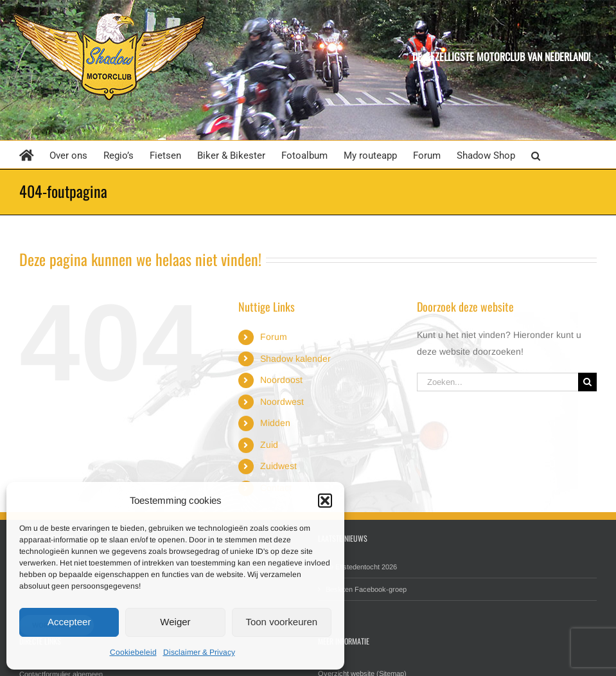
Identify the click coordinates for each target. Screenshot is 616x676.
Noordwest (282, 402)
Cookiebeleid (133, 652)
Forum (274, 337)
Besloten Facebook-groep (366, 589)
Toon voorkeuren (281, 622)
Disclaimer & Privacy (199, 652)
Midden (275, 423)
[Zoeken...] (497, 382)
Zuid (269, 445)
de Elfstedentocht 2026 (361, 567)
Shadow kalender (295, 359)
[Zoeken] (587, 382)
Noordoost (281, 380)
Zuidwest (278, 466)
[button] (325, 501)
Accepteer (69, 622)
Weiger (175, 622)
